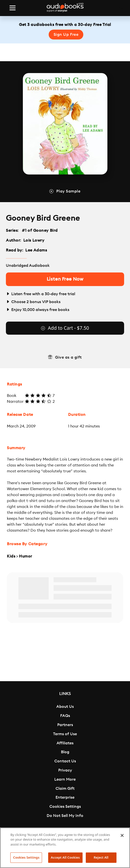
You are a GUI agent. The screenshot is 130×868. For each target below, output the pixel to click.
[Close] (122, 835)
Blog (65, 752)
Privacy (65, 770)
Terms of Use (65, 734)
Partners (65, 725)
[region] (65, 848)
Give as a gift (68, 357)
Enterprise (65, 797)
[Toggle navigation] (13, 8)
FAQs (65, 716)
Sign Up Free (66, 35)
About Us (65, 707)
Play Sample (68, 191)
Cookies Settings (65, 807)
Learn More (65, 779)
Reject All (101, 857)
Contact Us (65, 761)
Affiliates (65, 743)
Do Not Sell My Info (65, 816)
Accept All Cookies (65, 857)
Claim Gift (65, 789)
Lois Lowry (34, 240)
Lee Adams (36, 250)
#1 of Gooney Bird (40, 231)
